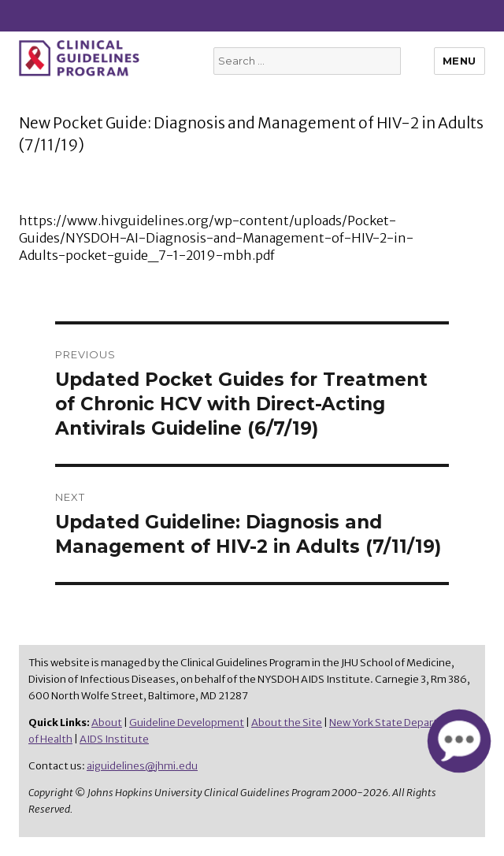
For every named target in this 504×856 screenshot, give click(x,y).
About (107, 723)
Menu (460, 61)
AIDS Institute (114, 739)
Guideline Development (187, 723)
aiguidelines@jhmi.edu (142, 766)
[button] (459, 741)
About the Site (287, 723)
